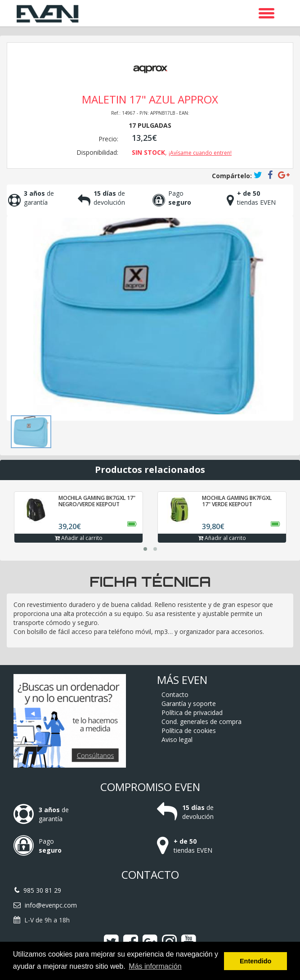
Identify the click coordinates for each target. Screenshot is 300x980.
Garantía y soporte (189, 704)
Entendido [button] (255, 961)
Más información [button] (155, 966)
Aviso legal (177, 739)
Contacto (175, 695)
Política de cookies (189, 731)
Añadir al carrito (79, 538)
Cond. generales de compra (201, 722)
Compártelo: (232, 176)
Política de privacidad (192, 713)
